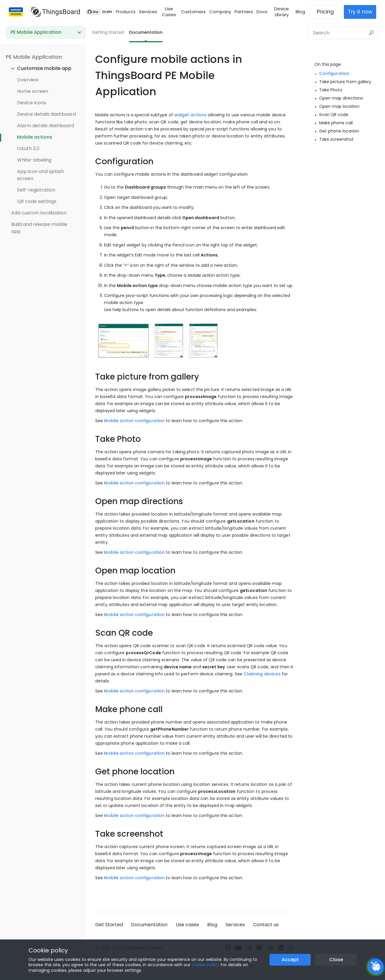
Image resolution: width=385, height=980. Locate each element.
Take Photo (331, 90)
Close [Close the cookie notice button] (336, 960)
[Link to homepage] (52, 12)
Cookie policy (48, 950)
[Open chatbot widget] (376, 966)
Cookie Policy (205, 965)
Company (220, 12)
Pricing (328, 12)
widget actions (190, 115)
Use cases (187, 925)
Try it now (363, 12)
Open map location (339, 106)
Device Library (283, 12)
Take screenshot (336, 139)
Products (123, 12)
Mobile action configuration (134, 421)
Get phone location (339, 131)
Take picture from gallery (345, 82)
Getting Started (108, 32)
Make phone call (336, 123)
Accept (290, 960)
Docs (262, 12)
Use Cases (168, 12)
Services (145, 12)
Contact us (266, 925)
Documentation (146, 32)
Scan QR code (334, 115)
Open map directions (341, 98)
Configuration (334, 73)
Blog (303, 12)
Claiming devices (262, 674)
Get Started (109, 925)
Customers (193, 12)
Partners (243, 12)
